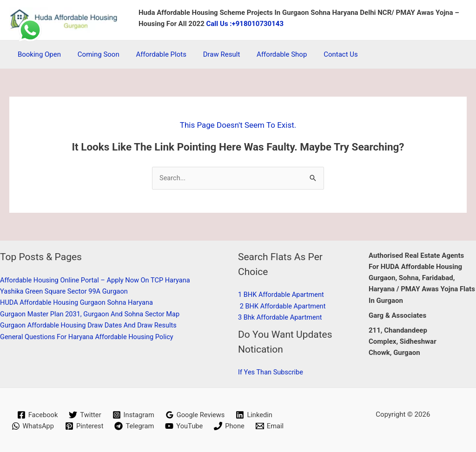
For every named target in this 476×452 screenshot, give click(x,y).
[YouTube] (185, 426)
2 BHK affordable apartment (284, 306)
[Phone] (230, 426)
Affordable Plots (154, 54)
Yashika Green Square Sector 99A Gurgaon (66, 291)
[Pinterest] (84, 426)
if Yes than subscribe (271, 372)
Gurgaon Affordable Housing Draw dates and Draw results (91, 325)
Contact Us (326, 54)
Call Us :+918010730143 (245, 24)
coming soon (94, 54)
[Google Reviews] (196, 414)
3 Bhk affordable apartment (281, 317)
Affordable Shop (270, 54)
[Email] (271, 426)
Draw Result (212, 54)
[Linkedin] (256, 414)
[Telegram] (134, 426)
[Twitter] (84, 414)
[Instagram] (133, 414)
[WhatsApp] (31, 426)
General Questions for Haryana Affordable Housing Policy (89, 336)
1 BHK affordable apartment (282, 295)
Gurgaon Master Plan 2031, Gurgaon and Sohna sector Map (93, 314)
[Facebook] (36, 414)
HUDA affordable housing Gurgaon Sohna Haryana (79, 303)
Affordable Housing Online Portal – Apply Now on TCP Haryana (98, 280)
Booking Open (38, 54)
